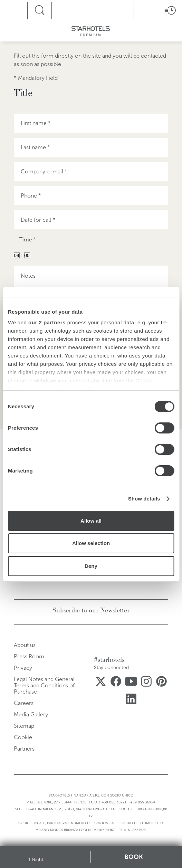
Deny (91, 566)
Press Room (29, 656)
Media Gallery (31, 714)
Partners (24, 749)
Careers (24, 703)
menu (24, 9)
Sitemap (24, 726)
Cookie (23, 737)
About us (25, 645)
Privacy (23, 668)
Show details (144, 499)
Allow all (91, 521)
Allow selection (91, 543)
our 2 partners (47, 322)
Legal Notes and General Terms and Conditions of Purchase (44, 685)
